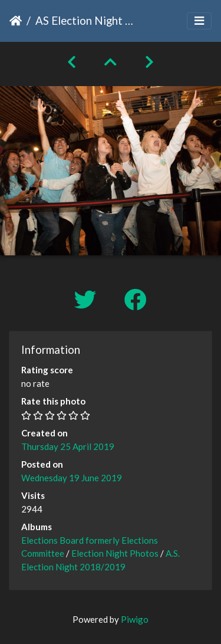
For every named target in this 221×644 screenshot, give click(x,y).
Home (16, 21)
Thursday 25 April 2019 (68, 446)
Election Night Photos (115, 553)
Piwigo (135, 619)
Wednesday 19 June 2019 (72, 478)
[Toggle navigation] (199, 21)
